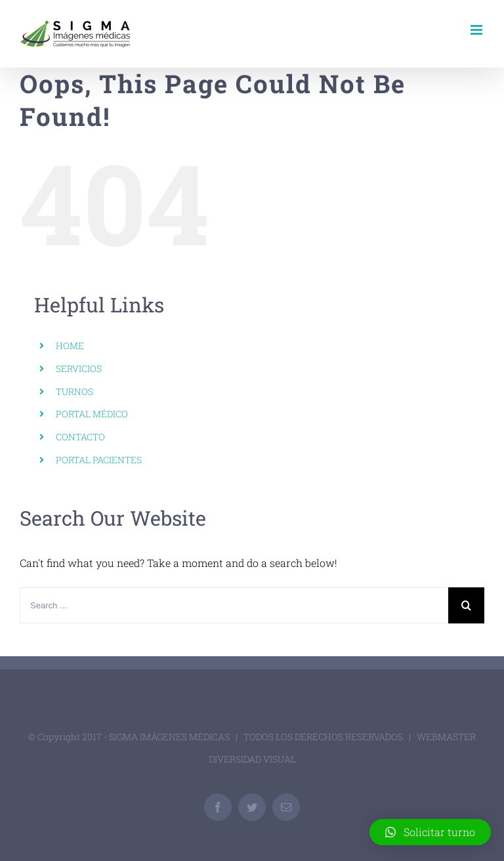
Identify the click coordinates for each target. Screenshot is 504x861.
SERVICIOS (79, 368)
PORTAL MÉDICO (92, 414)
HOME (70, 346)
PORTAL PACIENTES (99, 460)
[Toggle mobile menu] (477, 30)
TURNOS (74, 391)
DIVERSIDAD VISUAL (252, 759)
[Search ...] (234, 605)
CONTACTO (80, 437)
